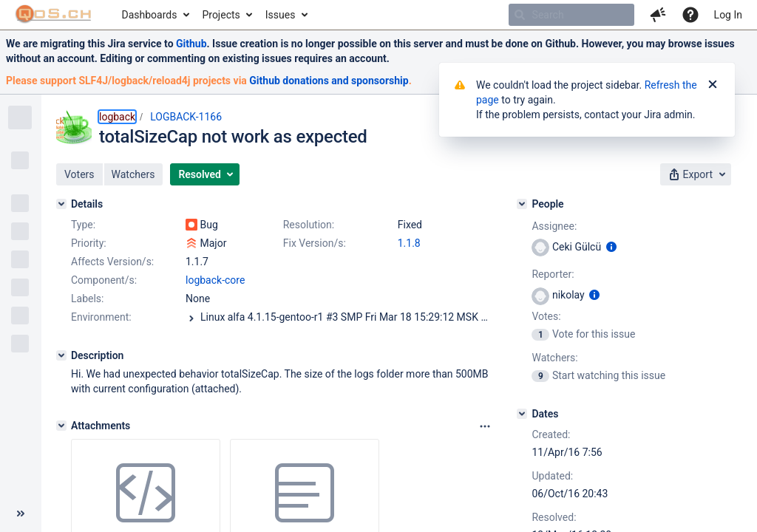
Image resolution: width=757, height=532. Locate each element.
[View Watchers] (542, 375)
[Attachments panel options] (485, 426)
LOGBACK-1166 (186, 117)
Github (191, 44)
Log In (728, 15)
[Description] (61, 355)
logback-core (215, 280)
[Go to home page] (54, 15)
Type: (83, 225)
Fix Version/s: (315, 243)
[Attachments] (61, 426)
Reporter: (553, 274)
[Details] (61, 204)
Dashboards (150, 15)
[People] (522, 204)
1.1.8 (409, 243)
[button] (658, 15)
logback (117, 117)
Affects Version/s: (112, 262)
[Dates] (522, 414)
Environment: (101, 317)
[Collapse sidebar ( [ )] (21, 514)
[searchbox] (571, 15)
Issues (281, 15)
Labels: (87, 299)
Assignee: (554, 226)
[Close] (713, 85)
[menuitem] (155, 15)
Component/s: (104, 280)
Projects (221, 15)
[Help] (690, 15)
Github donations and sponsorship (329, 81)
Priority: (89, 243)
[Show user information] (611, 247)
